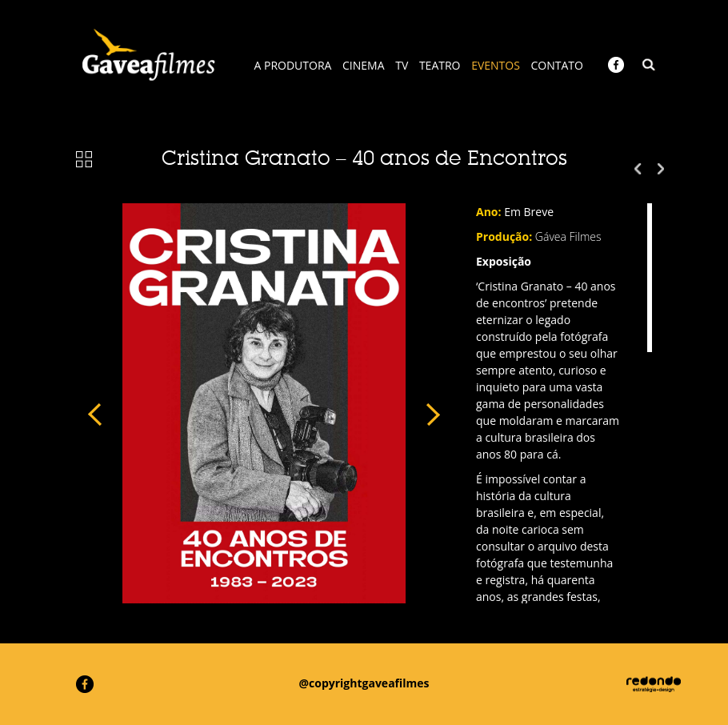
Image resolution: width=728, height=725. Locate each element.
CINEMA (364, 65)
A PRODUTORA (293, 65)
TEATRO (440, 65)
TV (402, 65)
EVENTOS (496, 65)
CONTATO (557, 65)
